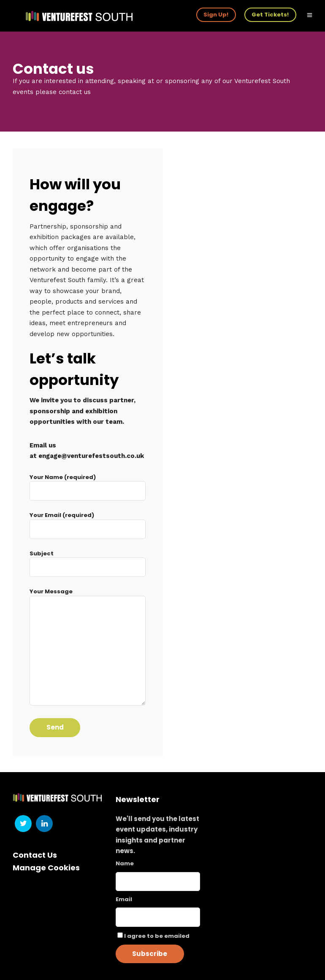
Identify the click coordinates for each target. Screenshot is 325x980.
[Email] (158, 917)
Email (124, 899)
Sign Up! (216, 15)
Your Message (88, 647)
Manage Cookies (46, 868)
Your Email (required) (88, 522)
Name (125, 863)
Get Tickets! (270, 15)
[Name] (158, 882)
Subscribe (150, 954)
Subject (88, 561)
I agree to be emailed (157, 936)
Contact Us (35, 855)
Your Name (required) (88, 484)
